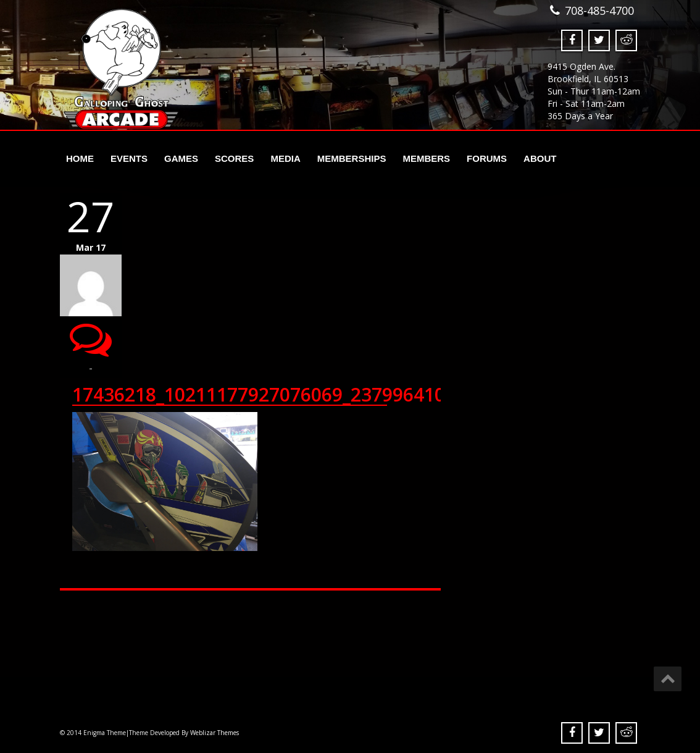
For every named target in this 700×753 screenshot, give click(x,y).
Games (181, 158)
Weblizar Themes (215, 733)
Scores (234, 158)
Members (426, 158)
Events (129, 158)
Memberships (352, 158)
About (540, 158)
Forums (487, 158)
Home (80, 158)
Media (285, 158)
